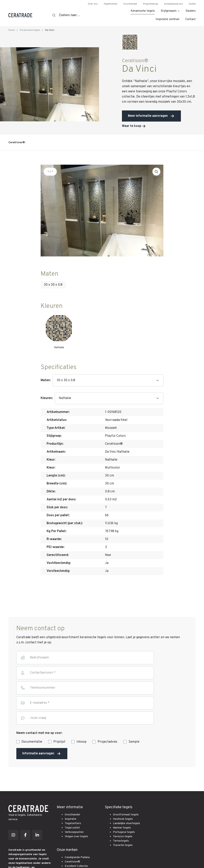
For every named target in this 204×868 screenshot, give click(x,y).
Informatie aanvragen (42, 754)
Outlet (192, 4)
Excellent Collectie (76, 866)
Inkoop (81, 742)
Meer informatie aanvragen (148, 116)
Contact (190, 19)
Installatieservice (173, 4)
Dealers (191, 11)
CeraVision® (72, 862)
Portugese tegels (124, 832)
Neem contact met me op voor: (39, 733)
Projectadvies (107, 742)
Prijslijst (59, 742)
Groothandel (130, 4)
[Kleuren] (109, 398)
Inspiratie (71, 819)
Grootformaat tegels (126, 815)
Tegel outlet (72, 828)
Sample (134, 742)
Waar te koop (132, 126)
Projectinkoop (151, 4)
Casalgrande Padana (77, 857)
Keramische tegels (143, 11)
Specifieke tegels (119, 807)
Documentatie (32, 742)
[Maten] (108, 380)
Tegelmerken (110, 4)
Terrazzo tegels (123, 837)
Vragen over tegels (76, 837)
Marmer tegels (122, 828)
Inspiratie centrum (167, 19)
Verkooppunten (74, 832)
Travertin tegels (123, 845)
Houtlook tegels (123, 819)
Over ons (93, 4)
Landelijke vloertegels (127, 823)
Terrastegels (121, 841)
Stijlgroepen (169, 11)
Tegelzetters (73, 823)
